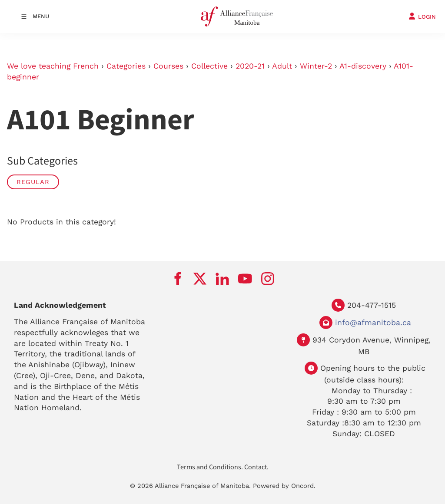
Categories (126, 66)
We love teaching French (53, 66)
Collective (209, 66)
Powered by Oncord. (284, 486)
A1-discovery (363, 66)
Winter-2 (316, 66)
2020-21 (250, 66)
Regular (33, 182)
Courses (168, 66)
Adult (282, 66)
